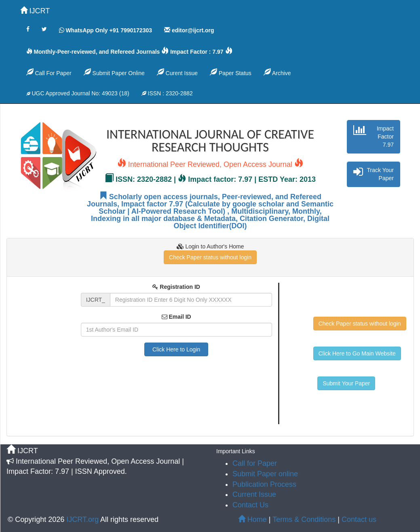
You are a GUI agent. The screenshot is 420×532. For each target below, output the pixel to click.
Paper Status (231, 72)
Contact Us (250, 505)
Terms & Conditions (304, 519)
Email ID (176, 317)
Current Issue (254, 494)
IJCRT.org (83, 519)
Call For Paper (49, 72)
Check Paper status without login (210, 257)
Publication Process (264, 484)
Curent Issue (177, 72)
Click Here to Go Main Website (357, 353)
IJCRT (35, 11)
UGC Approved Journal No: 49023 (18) (78, 93)
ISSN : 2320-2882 (167, 93)
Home (252, 519)
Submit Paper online (265, 474)
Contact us (359, 519)
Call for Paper (255, 463)
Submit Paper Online (114, 72)
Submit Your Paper (346, 383)
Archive (277, 72)
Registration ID (176, 287)
